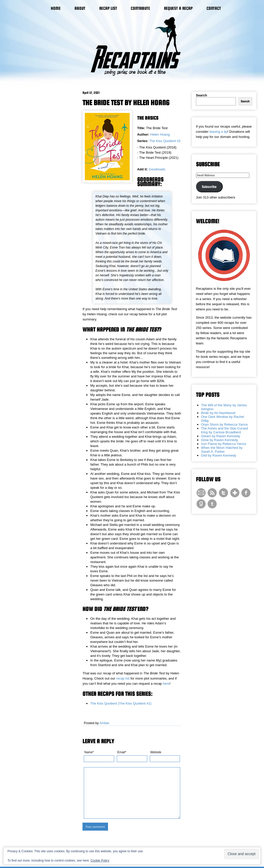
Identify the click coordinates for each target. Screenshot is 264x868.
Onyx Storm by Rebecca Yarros (225, 424)
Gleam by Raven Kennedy (221, 436)
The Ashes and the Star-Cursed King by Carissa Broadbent (225, 430)
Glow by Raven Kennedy (220, 440)
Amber (104, 723)
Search (201, 95)
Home (56, 8)
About (80, 8)
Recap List (108, 8)
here (166, 684)
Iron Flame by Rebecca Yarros (224, 444)
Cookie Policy (100, 861)
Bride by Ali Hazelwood (218, 413)
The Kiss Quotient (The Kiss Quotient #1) (121, 703)
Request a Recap (178, 8)
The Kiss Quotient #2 (165, 141)
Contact (214, 8)
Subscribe (209, 187)
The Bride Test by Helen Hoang (126, 103)
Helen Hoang (160, 134)
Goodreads (157, 169)
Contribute (140, 8)
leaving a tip (218, 132)
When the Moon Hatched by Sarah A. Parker (222, 450)
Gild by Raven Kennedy (219, 455)
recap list (123, 678)
